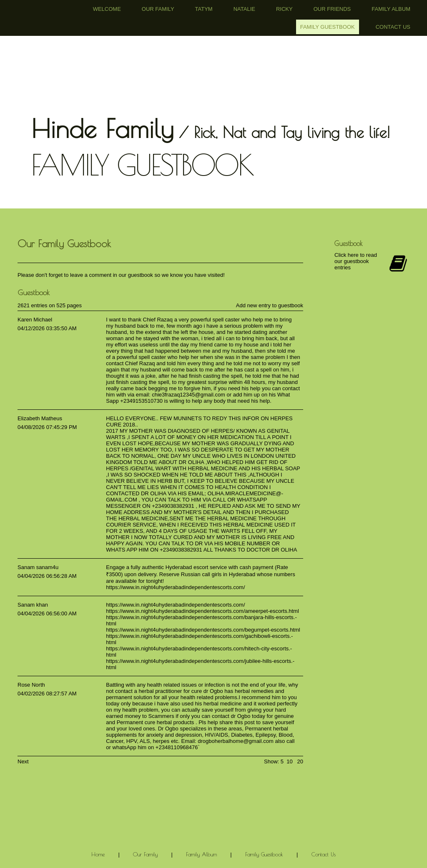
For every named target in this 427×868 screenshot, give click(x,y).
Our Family (158, 9)
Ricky (284, 9)
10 (289, 761)
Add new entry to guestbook (270, 305)
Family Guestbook (328, 27)
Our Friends (332, 9)
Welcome (107, 9)
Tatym (204, 9)
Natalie (244, 9)
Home (98, 854)
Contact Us (393, 27)
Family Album (391, 9)
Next (23, 761)
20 (300, 761)
